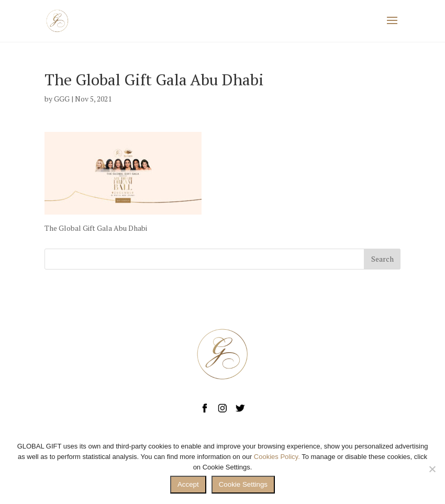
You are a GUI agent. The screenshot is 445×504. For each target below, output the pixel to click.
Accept (188, 484)
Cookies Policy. (277, 457)
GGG (62, 99)
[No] (432, 469)
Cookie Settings (243, 484)
